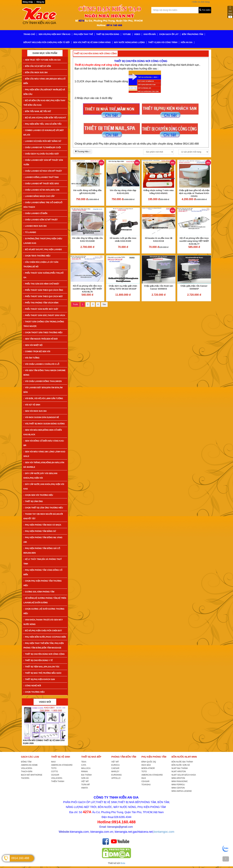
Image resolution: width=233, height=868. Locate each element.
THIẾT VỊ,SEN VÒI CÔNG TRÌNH (163, 42)
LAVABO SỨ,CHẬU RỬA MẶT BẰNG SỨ (42, 141)
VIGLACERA (27, 768)
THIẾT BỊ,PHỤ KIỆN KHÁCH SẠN (39, 679)
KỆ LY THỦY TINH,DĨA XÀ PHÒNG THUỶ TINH (43, 562)
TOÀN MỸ (86, 785)
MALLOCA (86, 768)
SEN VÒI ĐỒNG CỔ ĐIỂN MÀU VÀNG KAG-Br (44, 443)
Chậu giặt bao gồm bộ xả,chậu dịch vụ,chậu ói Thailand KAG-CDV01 (194, 193)
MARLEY (115, 772)
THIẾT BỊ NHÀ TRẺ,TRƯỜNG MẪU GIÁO (42, 673)
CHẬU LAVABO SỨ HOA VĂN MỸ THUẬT (43, 171)
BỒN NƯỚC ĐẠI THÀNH (182, 762)
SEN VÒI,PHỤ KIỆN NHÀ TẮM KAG (54, 34)
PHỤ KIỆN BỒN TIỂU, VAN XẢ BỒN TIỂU (42, 124)
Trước (75, 304)
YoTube (127, 34)
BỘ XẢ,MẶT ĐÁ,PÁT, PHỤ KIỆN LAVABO (43, 250)
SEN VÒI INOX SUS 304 (35, 411)
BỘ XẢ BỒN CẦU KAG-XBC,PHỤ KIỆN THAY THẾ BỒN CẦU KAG (44, 103)
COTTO (55, 772)
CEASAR (55, 775)
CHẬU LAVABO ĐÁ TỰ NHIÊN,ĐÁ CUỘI (42, 148)
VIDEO (137, 34)
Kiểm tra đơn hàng (200, 2)
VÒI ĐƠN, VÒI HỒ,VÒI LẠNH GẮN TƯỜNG (43, 398)
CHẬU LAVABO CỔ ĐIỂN (35, 213)
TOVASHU (146, 785)
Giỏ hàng (230, 12)
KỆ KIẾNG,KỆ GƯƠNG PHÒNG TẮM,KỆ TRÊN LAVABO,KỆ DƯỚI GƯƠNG (45, 600)
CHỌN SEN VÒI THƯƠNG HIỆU (38, 495)
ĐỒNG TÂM (26, 762)
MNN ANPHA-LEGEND (182, 791)
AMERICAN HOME (29, 765)
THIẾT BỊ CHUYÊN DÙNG (108, 34)
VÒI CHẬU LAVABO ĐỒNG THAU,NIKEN (43, 381)
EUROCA (115, 765)
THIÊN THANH (58, 781)
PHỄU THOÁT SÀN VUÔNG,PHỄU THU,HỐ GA (43, 275)
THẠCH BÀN (27, 772)
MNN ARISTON (178, 778)
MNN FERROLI (178, 785)
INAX (53, 762)
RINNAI (85, 772)
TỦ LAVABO (30, 232)
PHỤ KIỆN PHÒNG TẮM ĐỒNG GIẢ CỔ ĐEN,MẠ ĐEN (42, 551)
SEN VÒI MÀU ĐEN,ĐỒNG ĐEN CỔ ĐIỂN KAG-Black (43, 432)
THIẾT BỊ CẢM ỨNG (33, 501)
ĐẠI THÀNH (86, 775)
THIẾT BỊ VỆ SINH (61, 757)
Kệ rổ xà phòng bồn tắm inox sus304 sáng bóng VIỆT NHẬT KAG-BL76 (87, 289)
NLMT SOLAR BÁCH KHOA (184, 775)
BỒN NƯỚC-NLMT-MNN (184, 757)
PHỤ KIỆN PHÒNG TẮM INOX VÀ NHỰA (42, 525)
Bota (123, 863)
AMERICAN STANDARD (62, 765)
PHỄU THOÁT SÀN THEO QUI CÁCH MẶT (43, 296)
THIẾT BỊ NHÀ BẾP (91, 757)
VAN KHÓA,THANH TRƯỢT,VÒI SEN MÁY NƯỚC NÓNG (43, 622)
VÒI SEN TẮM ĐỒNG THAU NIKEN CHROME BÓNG (44, 373)
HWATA (85, 788)
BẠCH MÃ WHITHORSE (32, 775)
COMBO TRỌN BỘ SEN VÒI (37, 352)
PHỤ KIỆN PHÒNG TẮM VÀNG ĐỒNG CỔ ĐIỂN (43, 572)
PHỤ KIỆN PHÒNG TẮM (154, 757)
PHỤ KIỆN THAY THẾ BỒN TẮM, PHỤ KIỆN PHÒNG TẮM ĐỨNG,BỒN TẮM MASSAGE (44, 646)
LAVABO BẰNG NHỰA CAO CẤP (39, 196)
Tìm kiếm (205, 10)
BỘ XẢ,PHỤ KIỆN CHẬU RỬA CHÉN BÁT (43, 631)
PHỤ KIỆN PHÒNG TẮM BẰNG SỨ (40, 531)
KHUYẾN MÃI (150, 34)
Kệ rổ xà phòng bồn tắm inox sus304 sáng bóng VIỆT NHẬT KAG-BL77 (194, 241)
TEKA (84, 762)
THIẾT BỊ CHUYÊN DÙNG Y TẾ (38, 660)
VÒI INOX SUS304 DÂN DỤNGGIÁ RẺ (41, 417)
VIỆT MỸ (85, 781)
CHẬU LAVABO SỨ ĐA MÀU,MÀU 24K (42, 190)
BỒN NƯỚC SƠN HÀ (181, 765)
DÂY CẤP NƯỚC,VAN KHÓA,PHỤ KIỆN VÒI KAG (44, 487)
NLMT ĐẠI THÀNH (180, 768)
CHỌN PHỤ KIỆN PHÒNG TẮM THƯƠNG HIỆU (43, 583)
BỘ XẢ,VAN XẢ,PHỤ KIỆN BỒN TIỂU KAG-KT (45, 118)
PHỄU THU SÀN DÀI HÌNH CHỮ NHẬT (41, 284)
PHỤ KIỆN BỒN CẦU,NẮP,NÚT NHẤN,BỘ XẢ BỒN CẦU (44, 92)
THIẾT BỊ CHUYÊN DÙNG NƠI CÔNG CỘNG (44, 654)
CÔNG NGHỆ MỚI (32, 686)
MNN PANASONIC (180, 781)
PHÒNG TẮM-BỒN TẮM (124, 757)
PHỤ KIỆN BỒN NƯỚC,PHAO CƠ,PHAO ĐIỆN (45, 637)
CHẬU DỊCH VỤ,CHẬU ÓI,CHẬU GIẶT (41, 154)
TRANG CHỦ (29, 34)
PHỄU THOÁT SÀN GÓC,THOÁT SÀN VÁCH (44, 315)
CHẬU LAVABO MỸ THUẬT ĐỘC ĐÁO (41, 184)
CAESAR (115, 768)
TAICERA (25, 778)
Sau (104, 304)
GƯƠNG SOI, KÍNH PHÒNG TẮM (39, 592)
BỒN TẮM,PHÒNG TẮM (192, 34)
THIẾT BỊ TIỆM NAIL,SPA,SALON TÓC (42, 667)
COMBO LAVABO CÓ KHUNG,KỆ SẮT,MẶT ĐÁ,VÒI (44, 133)
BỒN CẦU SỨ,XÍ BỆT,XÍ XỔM (37, 66)
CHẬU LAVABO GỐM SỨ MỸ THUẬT (41, 220)
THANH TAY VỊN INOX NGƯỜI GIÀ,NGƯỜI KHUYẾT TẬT (43, 516)
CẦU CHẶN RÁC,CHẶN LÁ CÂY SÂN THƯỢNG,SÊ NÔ (41, 264)
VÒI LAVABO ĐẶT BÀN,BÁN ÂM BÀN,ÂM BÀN (43, 390)
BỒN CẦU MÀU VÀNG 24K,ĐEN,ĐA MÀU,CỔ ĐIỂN (44, 81)
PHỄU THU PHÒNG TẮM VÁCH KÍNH (41, 303)
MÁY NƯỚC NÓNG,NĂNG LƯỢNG (129, 42)
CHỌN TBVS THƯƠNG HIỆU (37, 256)
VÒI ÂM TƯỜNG (31, 358)
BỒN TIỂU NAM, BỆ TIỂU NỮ (37, 111)
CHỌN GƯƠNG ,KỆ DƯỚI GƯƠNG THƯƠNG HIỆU (44, 611)
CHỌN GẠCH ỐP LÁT (169, 34)
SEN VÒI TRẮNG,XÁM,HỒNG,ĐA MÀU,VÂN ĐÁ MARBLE (44, 465)
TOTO (54, 768)
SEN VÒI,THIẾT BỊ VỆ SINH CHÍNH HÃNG (92, 42)
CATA (84, 765)
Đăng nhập (28, 2)
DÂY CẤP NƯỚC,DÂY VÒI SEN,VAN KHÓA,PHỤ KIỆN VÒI (40, 476)
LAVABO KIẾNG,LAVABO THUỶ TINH (41, 177)
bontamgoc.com (164, 832)
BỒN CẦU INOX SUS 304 (35, 73)
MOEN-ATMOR (148, 768)
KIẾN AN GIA (187, 42)
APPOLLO (116, 778)
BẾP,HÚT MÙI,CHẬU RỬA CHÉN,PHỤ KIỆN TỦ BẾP (47, 42)
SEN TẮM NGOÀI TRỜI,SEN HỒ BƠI (40, 339)
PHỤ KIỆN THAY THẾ (83, 34)
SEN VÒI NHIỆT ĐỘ (33, 345)
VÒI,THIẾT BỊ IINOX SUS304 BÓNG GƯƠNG (44, 424)
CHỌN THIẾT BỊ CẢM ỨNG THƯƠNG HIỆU (43, 508)
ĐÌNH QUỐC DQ (149, 762)
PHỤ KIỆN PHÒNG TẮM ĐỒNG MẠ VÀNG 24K (43, 540)
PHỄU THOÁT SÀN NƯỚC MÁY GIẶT (41, 309)
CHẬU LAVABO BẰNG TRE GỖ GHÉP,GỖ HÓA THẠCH (43, 205)
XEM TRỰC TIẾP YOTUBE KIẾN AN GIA (42, 60)
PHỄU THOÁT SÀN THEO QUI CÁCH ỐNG (43, 290)
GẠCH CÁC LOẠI (30, 757)
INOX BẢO (146, 765)
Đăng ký (40, 2)
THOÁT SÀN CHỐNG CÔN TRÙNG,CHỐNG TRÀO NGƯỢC (44, 324)
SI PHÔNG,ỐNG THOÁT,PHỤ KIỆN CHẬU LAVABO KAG (43, 241)
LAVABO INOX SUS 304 (35, 226)
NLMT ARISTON (179, 772)
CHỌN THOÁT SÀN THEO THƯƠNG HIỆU (43, 333)
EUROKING (116, 775)
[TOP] (226, 859)
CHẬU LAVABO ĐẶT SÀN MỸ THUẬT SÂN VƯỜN (43, 162)
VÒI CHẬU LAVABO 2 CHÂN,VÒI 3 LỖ (41, 364)
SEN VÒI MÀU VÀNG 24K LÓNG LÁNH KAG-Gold (45, 454)
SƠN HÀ (85, 778)
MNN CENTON (178, 788)
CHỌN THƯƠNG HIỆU (34, 692)
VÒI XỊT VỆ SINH (32, 405)
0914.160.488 (20, 858)
